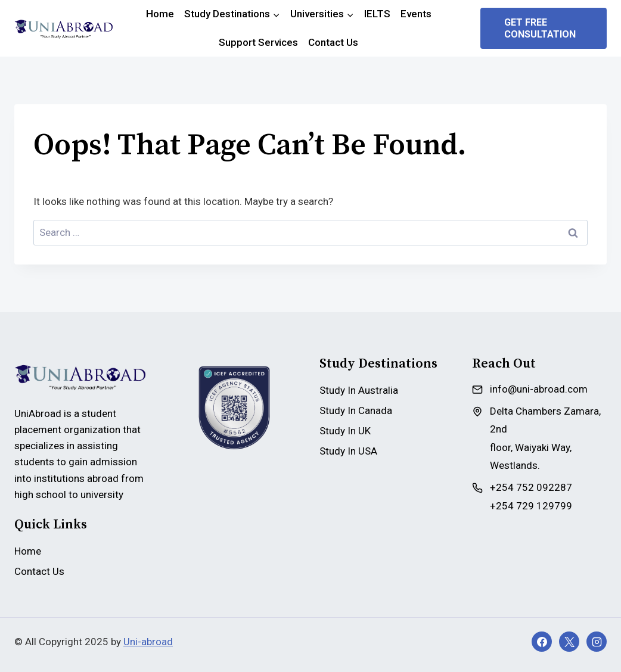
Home (160, 14)
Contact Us (333, 42)
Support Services (258, 42)
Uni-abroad (148, 642)
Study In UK (345, 431)
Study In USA (348, 451)
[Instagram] (597, 642)
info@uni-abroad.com (539, 389)
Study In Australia (359, 390)
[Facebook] (542, 642)
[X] (569, 642)
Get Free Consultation (540, 28)
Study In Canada (356, 410)
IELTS (377, 14)
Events (416, 14)
